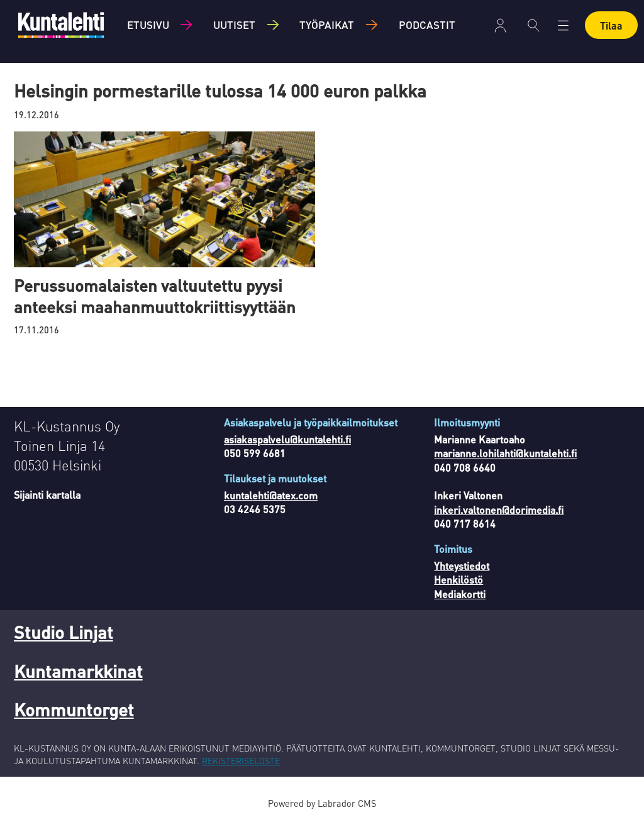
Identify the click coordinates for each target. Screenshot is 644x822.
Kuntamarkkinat (78, 671)
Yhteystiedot (462, 566)
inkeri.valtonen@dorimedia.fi (499, 510)
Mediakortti (460, 594)
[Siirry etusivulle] (61, 25)
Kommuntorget (74, 709)
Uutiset (234, 25)
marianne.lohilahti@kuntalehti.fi (505, 453)
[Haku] (534, 25)
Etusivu (148, 25)
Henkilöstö (458, 580)
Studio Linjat (64, 632)
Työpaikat (327, 25)
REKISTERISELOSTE (241, 760)
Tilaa (611, 25)
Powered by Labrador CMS (322, 803)
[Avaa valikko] (563, 25)
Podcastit (427, 25)
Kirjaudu (500, 25)
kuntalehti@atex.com (271, 495)
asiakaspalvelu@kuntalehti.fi (287, 439)
